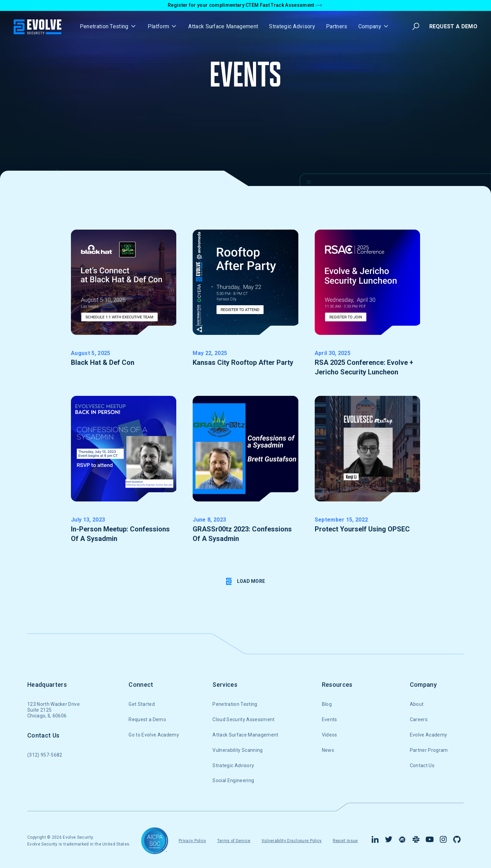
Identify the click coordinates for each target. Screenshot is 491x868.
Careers (419, 719)
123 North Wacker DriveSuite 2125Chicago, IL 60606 (54, 710)
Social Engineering (233, 780)
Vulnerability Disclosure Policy (292, 841)
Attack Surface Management (223, 26)
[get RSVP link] (124, 307)
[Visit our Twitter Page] (389, 841)
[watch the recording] (367, 474)
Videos (330, 735)
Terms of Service (234, 841)
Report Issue (345, 841)
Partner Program (429, 750)
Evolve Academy (428, 735)
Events (330, 719)
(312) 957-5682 (45, 755)
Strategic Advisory (292, 26)
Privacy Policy (192, 841)
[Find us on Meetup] (402, 841)
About (417, 704)
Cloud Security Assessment (243, 719)
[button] (108, 26)
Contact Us (422, 765)
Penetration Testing (235, 704)
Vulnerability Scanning (237, 750)
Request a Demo (147, 719)
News (328, 750)
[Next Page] (246, 582)
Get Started (142, 704)
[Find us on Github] (457, 841)
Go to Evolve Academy (154, 735)
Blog (327, 704)
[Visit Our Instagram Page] (443, 841)
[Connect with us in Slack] (416, 841)
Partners (337, 26)
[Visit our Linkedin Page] (375, 841)
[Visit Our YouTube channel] (430, 841)
